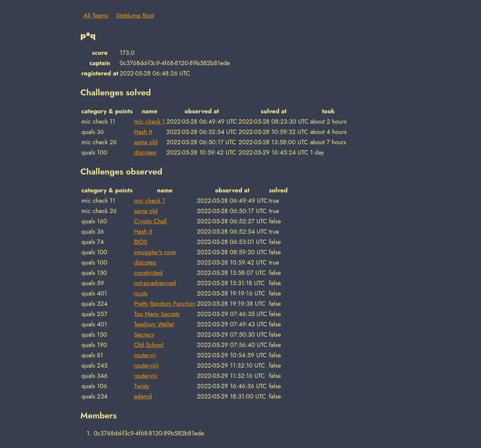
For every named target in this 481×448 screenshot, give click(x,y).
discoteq (145, 152)
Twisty (142, 386)
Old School (149, 345)
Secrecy (144, 335)
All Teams (96, 15)
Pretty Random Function (165, 304)
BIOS (141, 242)
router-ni (145, 355)
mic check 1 (149, 121)
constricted (148, 273)
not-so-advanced (155, 283)
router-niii (146, 365)
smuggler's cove (155, 252)
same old (146, 142)
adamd (143, 396)
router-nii (145, 376)
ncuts (141, 293)
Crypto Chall (150, 221)
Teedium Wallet (154, 324)
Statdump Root (135, 15)
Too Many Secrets (157, 314)
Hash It (143, 132)
